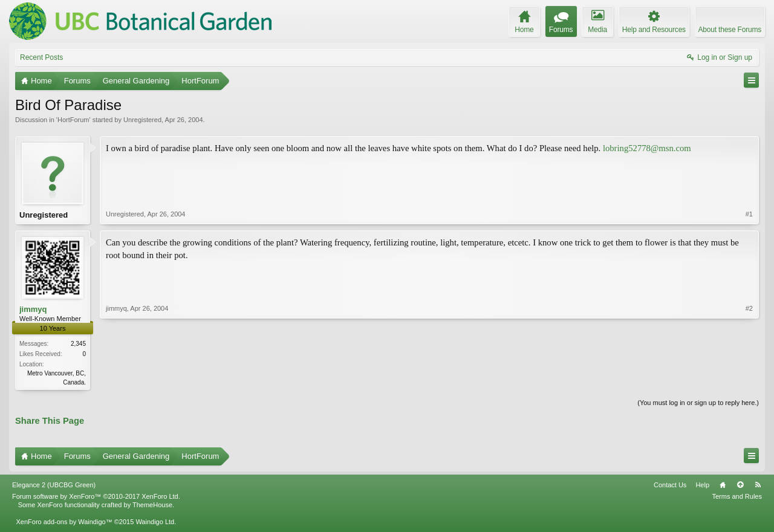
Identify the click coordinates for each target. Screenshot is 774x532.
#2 (749, 381)
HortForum (73, 120)
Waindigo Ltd (155, 524)
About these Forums (730, 30)
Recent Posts (41, 57)
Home (723, 487)
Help (702, 487)
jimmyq (33, 310)
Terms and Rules (737, 499)
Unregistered (142, 120)
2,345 (78, 345)
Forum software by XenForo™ (96, 499)
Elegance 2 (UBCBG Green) (54, 487)
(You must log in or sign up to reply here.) (698, 404)
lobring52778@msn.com (647, 148)
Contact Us (670, 487)
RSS (758, 487)
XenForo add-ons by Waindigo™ (64, 524)
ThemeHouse (152, 507)
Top (740, 487)
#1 (749, 215)
